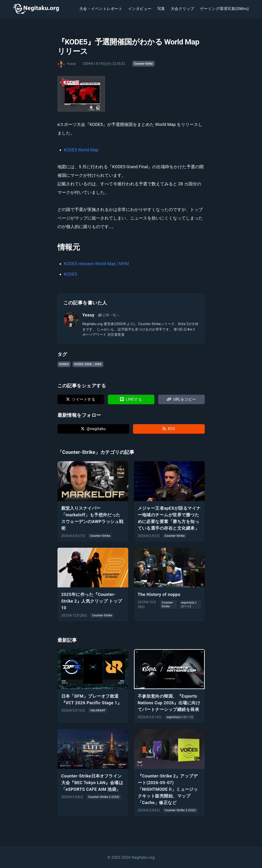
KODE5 (71, 274)
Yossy (88, 315)
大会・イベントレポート (101, 9)
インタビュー (140, 9)
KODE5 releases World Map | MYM (96, 264)
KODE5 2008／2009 (88, 364)
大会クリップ (183, 9)
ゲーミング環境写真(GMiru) (224, 9)
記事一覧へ (109, 315)
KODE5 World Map (81, 150)
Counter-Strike (143, 64)
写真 (161, 9)
